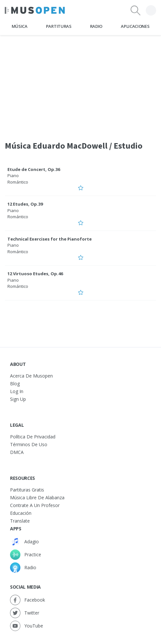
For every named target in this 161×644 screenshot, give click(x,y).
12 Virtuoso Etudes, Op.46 (35, 274)
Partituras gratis (27, 490)
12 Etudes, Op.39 (25, 204)
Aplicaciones (135, 26)
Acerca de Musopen (31, 376)
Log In (17, 391)
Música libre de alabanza (37, 497)
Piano (13, 175)
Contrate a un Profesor (35, 505)
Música (20, 26)
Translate (20, 521)
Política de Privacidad (33, 437)
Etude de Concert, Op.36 (34, 169)
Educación (21, 513)
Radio (96, 26)
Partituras (59, 26)
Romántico (18, 182)
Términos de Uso (29, 444)
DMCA (17, 452)
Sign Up (18, 399)
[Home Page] (35, 10)
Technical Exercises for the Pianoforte (50, 239)
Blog (15, 384)
